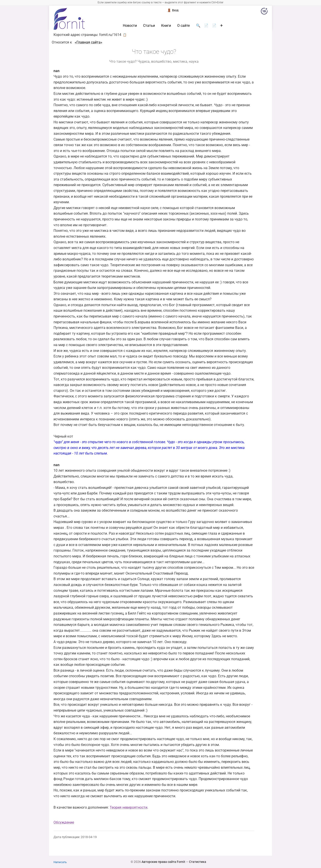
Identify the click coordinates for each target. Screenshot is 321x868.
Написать (60, 862)
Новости (130, 26)
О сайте (183, 26)
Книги (166, 26)
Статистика (198, 862)
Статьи (149, 26)
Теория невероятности (129, 807)
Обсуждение (64, 822)
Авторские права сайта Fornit (163, 862)
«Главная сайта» (88, 42)
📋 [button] (125, 35)
